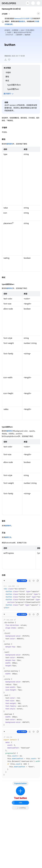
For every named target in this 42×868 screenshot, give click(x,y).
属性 (7, 77)
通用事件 (8, 526)
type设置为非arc (14, 85)
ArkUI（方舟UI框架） (28, 30)
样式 (7, 81)
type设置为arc (13, 89)
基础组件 (19, 35)
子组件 (8, 73)
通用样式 (10, 288)
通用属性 (10, 144)
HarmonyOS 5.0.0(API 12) (23, 19)
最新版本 (22, 21)
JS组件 (9, 32)
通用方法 (8, 537)
